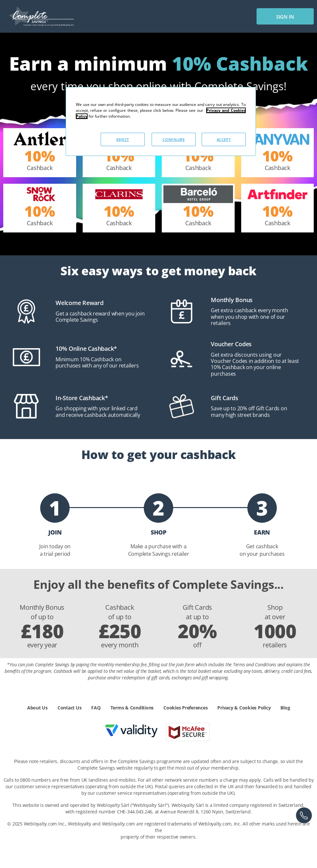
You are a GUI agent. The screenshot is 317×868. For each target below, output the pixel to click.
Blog (285, 708)
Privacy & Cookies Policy (244, 708)
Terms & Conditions (132, 708)
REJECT (123, 139)
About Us (37, 708)
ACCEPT (224, 139)
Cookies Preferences (185, 708)
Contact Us (70, 708)
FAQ (96, 708)
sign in (285, 17)
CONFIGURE (174, 139)
